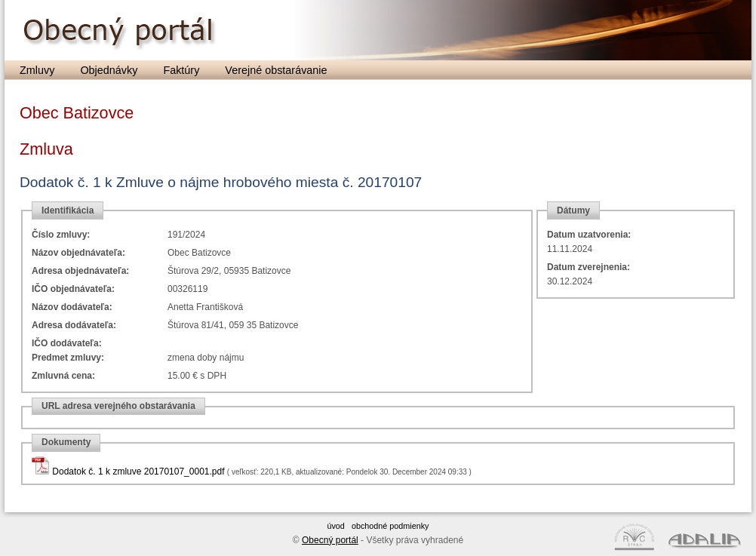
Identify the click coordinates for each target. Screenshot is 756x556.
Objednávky (109, 70)
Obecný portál (330, 540)
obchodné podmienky (390, 526)
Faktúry (181, 70)
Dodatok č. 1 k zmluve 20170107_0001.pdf (138, 472)
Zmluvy (37, 70)
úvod (335, 526)
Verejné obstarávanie (276, 70)
